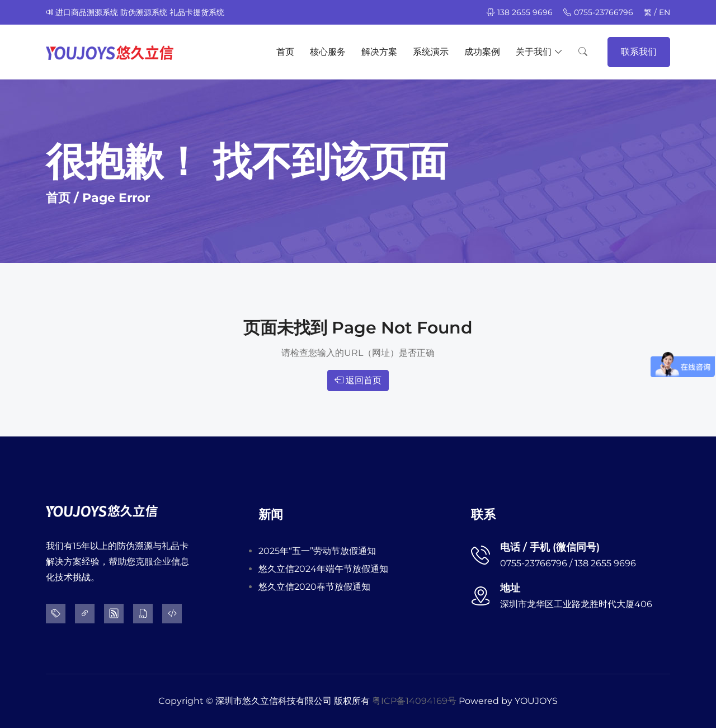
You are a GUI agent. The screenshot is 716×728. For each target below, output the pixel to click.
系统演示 (431, 52)
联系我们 (639, 52)
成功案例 (482, 52)
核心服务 (328, 52)
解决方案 (379, 52)
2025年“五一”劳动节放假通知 (317, 551)
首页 (285, 52)
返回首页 (358, 380)
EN (665, 12)
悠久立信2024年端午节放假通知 (323, 569)
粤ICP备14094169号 (414, 701)
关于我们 (539, 52)
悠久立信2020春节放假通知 (314, 587)
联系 (483, 515)
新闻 (271, 515)
